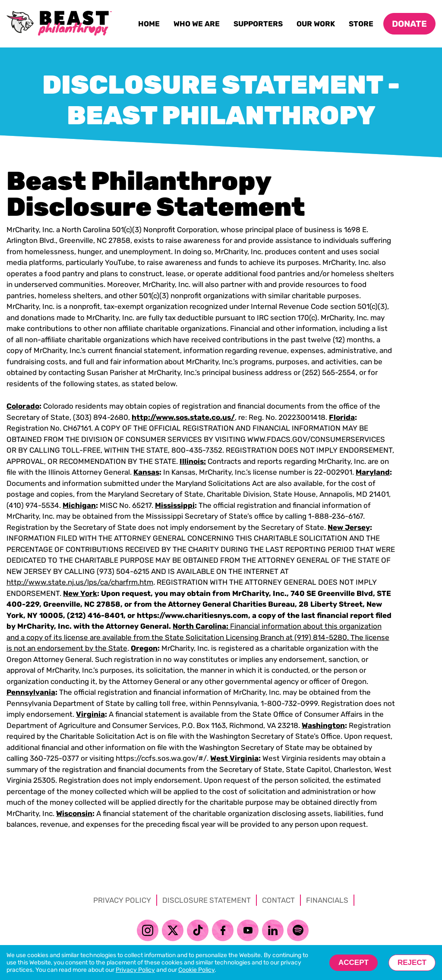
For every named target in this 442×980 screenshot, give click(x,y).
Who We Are (198, 26)
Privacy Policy (122, 900)
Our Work (317, 26)
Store (363, 26)
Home (150, 26)
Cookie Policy (196, 970)
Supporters (260, 26)
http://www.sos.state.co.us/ (183, 417)
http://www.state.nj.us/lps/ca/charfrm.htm (80, 582)
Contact (278, 900)
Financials (327, 900)
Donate (409, 24)
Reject (412, 963)
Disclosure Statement (207, 900)
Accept (354, 963)
